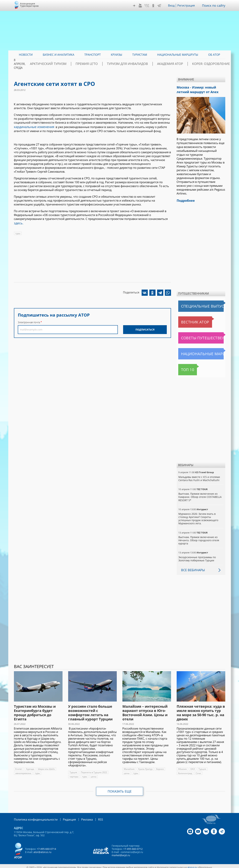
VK (149, 6)
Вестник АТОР (188, 320)
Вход (174, 5)
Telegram (162, 6)
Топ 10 (184, 368)
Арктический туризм (74, 64)
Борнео (160, 767)
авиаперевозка (23, 771)
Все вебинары (192, 568)
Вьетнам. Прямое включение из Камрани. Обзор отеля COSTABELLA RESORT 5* (200, 495)
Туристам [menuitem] (140, 55)
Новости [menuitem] (26, 55)
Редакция (64, 817)
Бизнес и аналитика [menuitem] (59, 55)
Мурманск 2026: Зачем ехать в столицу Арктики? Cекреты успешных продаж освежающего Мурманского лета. (201, 517)
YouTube (143, 6)
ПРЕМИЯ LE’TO (105, 64)
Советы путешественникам (197, 336)
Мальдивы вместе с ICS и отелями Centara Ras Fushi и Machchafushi (199, 476)
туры (18, 232)
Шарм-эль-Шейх (46, 767)
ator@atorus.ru (42, 850)
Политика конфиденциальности (33, 817)
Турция (73, 770)
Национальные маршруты (197, 352)
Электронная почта (29, 321)
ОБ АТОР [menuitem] (214, 55)
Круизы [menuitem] (116, 55)
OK (156, 6)
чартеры (74, 774)
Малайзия (129, 767)
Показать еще (119, 789)
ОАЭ (192, 767)
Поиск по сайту (215, 5)
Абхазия (182, 767)
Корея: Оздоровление (209, 64)
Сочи (181, 771)
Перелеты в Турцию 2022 (93, 770)
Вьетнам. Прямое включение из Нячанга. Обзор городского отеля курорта (199, 538)
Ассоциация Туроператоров (29, 5)
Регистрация (189, 5)
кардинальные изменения (32, 126)
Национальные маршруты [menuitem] (178, 55)
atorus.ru (192, 865)
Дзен (137, 6)
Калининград (216, 767)
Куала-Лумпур (145, 767)
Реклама (80, 817)
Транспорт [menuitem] (93, 55)
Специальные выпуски (195, 304)
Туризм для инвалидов (139, 64)
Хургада (30, 767)
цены (93, 774)
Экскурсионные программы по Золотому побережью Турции (197, 557)
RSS (92, 817)
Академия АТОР (175, 64)
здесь (18, 222)
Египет (19, 767)
